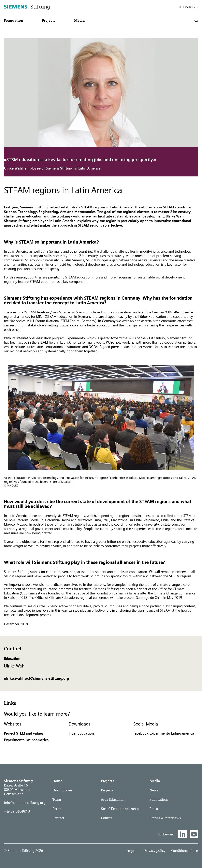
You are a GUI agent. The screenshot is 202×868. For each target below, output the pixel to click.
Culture (107, 818)
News (154, 790)
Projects (108, 781)
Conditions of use (185, 851)
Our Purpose (62, 790)
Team (57, 799)
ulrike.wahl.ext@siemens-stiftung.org (36, 678)
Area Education (113, 799)
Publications (159, 799)
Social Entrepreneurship (120, 809)
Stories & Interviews (165, 818)
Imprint (133, 851)
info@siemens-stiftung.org (25, 803)
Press (154, 809)
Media (155, 781)
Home (57, 781)
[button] (14, 21)
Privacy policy (155, 851)
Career (58, 809)
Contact (58, 818)
